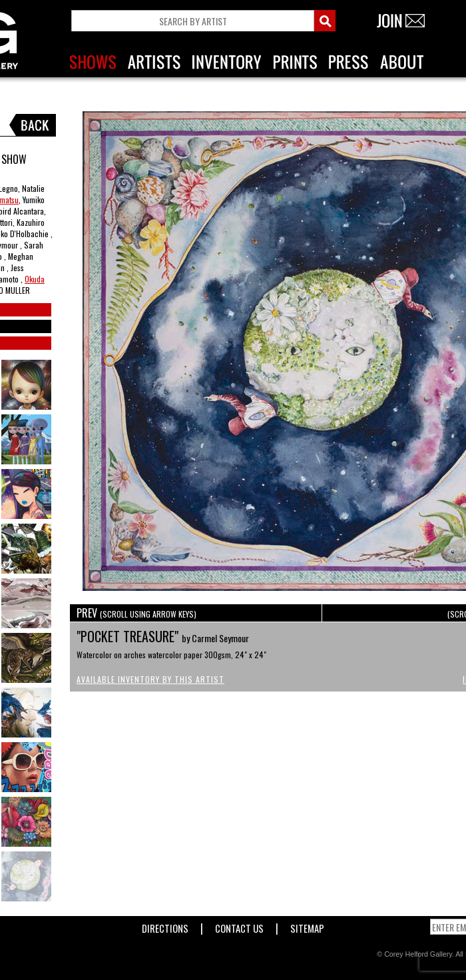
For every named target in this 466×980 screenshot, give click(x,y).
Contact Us (239, 926)
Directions (165, 926)
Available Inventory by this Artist (150, 679)
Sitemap (307, 926)
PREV (136, 613)
